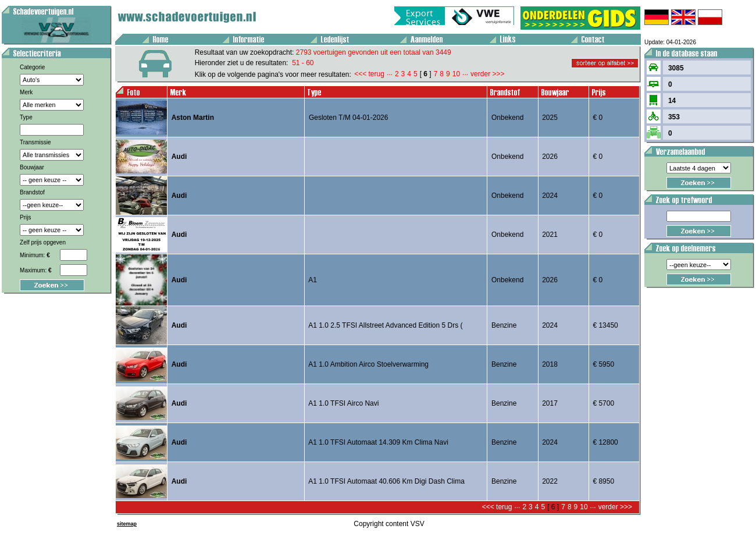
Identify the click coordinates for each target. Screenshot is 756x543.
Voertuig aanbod (4, 2)
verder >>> (487, 74)
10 (456, 74)
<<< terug (369, 74)
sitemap (127, 524)
